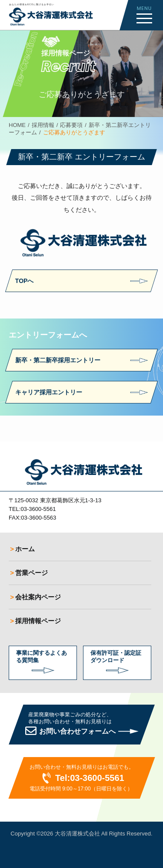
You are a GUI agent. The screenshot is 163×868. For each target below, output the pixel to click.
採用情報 (43, 125)
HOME (17, 125)
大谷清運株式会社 (77, 834)
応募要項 (71, 125)
